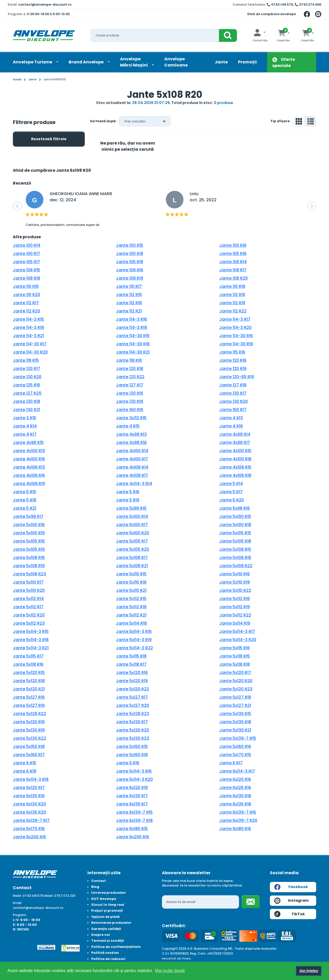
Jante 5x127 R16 (29, 697)
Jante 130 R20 (234, 401)
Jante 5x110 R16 (235, 574)
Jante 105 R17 (26, 262)
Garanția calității (106, 929)
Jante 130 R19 (130, 401)
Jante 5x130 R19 (29, 730)
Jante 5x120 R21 (29, 689)
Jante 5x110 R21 (131, 590)
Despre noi (101, 935)
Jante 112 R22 (233, 311)
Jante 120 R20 (27, 377)
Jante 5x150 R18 (29, 746)
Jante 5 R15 (25, 492)
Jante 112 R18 (129, 303)
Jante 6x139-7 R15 (134, 812)
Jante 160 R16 (130, 410)
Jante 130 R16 (130, 393)
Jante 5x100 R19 (29, 533)
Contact (99, 881)
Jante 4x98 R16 (131, 443)
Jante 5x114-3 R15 (31, 631)
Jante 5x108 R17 (132, 558)
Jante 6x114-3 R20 (134, 779)
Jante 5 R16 (128, 492)
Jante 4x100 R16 (29, 459)
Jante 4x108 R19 (29, 484)
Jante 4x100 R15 (235, 451)
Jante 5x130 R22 (29, 738)
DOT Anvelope (104, 899)
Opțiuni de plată (105, 917)
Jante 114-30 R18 (133, 344)
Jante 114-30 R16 (236, 336)
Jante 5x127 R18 (235, 697)
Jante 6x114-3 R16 (134, 771)
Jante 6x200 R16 (29, 837)
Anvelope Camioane (176, 62)
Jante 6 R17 (231, 763)
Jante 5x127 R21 (235, 705)
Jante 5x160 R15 (132, 746)
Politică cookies (105, 953)
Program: (20, 915)
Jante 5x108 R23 (29, 574)
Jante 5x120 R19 (132, 681)
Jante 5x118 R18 (235, 664)
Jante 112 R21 (129, 311)
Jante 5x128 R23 (132, 714)
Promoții (247, 62)
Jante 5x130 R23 (132, 738)
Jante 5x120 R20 (236, 681)
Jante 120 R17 (26, 369)
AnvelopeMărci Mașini (134, 62)
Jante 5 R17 (231, 492)
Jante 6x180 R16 (235, 829)
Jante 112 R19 (232, 303)
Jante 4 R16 (231, 426)
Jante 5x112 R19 (235, 607)
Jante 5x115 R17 (28, 656)
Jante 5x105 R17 (132, 541)
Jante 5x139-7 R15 (238, 738)
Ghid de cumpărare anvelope (271, 14)
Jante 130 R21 (26, 410)
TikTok (290, 914)
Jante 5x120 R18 (29, 681)
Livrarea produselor (109, 893)
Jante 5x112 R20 (29, 615)
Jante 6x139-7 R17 (31, 820)
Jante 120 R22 (130, 377)
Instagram (291, 901)
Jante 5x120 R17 (235, 673)
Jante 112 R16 (232, 295)
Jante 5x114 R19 (235, 623)
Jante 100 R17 (26, 254)
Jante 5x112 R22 (235, 615)
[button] (17, 206)
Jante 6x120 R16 (235, 779)
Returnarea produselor (111, 923)
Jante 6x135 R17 (132, 804)
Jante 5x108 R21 (132, 566)
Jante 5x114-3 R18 (31, 640)
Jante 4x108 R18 (235, 475)
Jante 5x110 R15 (131, 574)
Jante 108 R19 (130, 278)
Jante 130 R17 (233, 393)
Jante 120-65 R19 (237, 377)
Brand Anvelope (86, 62)
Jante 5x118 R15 (235, 656)
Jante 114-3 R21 (28, 336)
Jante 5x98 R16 (235, 508)
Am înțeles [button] (309, 971)
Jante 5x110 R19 (235, 582)
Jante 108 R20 (234, 278)
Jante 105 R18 (130, 262)
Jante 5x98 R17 (28, 516)
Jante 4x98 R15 (28, 443)
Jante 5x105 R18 (235, 541)
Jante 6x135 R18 (235, 804)
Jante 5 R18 (25, 500)
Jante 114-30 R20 (30, 352)
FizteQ (186, 959)
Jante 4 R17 (25, 434)
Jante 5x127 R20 (132, 705)
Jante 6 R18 (25, 771)
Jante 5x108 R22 (236, 566)
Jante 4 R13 (231, 418)
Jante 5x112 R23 (29, 623)
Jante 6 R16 (128, 763)
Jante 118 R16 (129, 360)
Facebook (291, 887)
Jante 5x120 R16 (132, 673)
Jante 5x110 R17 (28, 582)
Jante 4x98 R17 (235, 443)
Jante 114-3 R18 (28, 327)
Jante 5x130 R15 (235, 714)
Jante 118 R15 (26, 360)
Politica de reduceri (108, 959)
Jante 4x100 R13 (29, 451)
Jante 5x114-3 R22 (134, 648)
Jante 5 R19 (128, 500)
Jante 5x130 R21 (235, 730)
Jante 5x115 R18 (131, 656)
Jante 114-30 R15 (133, 336)
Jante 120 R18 (130, 369)
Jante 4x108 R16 (29, 475)
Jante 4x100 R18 (235, 459)
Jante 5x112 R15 (131, 599)
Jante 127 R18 (233, 385)
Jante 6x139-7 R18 (134, 820)
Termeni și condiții (108, 941)
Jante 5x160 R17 (29, 755)
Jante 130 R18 (26, 401)
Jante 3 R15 (25, 418)
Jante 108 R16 (130, 270)
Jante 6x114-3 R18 (31, 779)
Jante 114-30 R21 (133, 352)
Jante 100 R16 (233, 245)
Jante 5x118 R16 (28, 664)
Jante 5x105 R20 (132, 549)
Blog (95, 887)
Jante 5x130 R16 (29, 722)
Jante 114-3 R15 (28, 319)
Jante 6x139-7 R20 (238, 820)
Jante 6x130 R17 (132, 796)
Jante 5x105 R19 (29, 549)
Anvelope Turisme (33, 62)
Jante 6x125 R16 (235, 788)
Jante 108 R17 (233, 270)
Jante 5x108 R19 (29, 566)
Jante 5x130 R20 (132, 730)
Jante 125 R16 (26, 385)
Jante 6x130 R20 (29, 804)
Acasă (17, 79)
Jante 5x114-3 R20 (238, 640)
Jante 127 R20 (27, 393)
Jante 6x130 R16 (29, 796)
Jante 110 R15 (26, 286)
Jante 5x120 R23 (236, 689)
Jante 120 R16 (233, 360)
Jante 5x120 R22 (132, 689)
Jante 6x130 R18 (235, 796)
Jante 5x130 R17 (132, 722)
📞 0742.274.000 (308, 4)
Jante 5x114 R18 (131, 623)
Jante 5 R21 (25, 508)
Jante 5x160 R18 (132, 755)
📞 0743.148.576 (280, 4)
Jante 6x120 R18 (132, 788)
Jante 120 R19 (233, 369)
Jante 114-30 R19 (236, 344)
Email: (17, 903)
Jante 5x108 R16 (29, 558)
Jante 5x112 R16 (235, 599)
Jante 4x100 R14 (132, 451)
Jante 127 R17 (130, 385)
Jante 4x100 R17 (132, 459)
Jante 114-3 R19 (131, 327)
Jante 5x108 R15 (235, 549)
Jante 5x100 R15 (235, 516)
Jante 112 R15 (129, 295)
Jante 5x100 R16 (29, 525)
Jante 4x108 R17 (132, 475)
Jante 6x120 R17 (29, 788)
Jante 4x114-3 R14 (134, 484)
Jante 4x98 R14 (235, 434)
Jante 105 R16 (233, 254)
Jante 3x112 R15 (131, 418)
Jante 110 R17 (129, 286)
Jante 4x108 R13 (29, 467)
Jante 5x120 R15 (29, 673)
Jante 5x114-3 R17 (237, 631)
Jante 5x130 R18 (235, 722)
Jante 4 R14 (25, 426)
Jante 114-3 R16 (131, 319)
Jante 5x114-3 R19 (134, 640)
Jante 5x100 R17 (132, 525)
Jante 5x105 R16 (29, 541)
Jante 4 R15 (128, 426)
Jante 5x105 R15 (235, 533)
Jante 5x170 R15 (235, 755)
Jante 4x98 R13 (131, 434)
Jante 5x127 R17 (132, 697)
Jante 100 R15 (130, 245)
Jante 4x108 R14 (132, 467)
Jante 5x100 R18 (235, 525)
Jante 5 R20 (232, 500)
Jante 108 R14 (233, 262)
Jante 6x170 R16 (29, 829)
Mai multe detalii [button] (170, 971)
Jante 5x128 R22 (29, 714)
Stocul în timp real (108, 905)
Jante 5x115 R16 (235, 648)
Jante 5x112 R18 (131, 607)
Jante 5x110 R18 (131, 582)
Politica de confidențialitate (116, 947)
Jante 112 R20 (26, 311)
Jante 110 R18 (232, 286)
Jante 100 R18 (130, 254)
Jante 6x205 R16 (132, 837)
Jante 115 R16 (232, 352)
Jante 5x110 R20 (29, 590)
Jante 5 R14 (231, 484)
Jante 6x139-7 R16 (238, 812)
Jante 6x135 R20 (29, 812)
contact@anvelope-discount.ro (45, 4)
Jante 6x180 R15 (132, 829)
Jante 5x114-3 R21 (31, 648)
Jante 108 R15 (26, 270)
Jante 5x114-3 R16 (134, 631)
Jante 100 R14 (27, 245)
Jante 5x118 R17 (131, 664)
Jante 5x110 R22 (235, 590)
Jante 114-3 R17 (235, 319)
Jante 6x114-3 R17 (237, 771)
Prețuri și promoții (107, 911)
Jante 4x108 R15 (235, 467)
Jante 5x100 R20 (132, 533)
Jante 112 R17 (26, 303)
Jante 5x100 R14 (132, 516)
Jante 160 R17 (233, 410)
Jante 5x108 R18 (235, 558)
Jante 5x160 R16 (235, 746)
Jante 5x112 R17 (28, 607)
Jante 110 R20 (26, 295)
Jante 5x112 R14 (28, 599)
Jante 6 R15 (25, 763)
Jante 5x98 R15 (131, 508)
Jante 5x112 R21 (131, 615)
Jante (221, 62)
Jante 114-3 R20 (235, 327)
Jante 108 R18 (26, 278)
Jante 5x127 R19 (29, 705)
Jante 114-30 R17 (30, 344)
